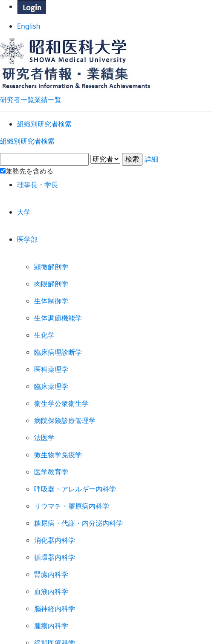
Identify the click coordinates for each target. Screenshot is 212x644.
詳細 (106, 183)
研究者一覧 (17, 95)
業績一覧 (48, 95)
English (106, 29)
